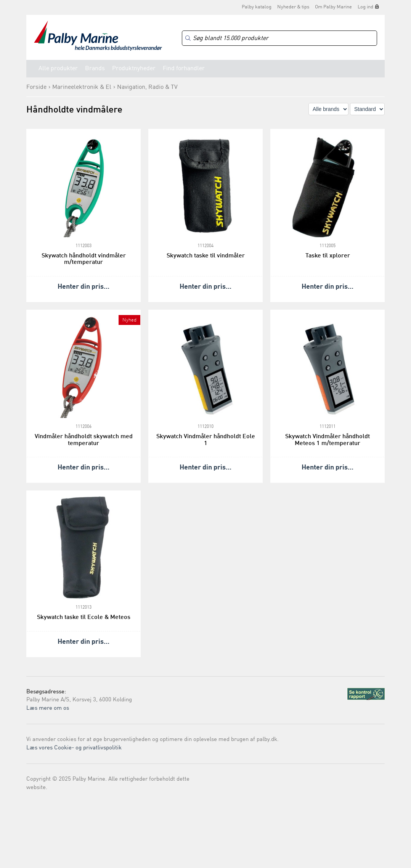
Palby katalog (257, 7)
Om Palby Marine (333, 7)
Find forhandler (184, 69)
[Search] (279, 38)
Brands (95, 69)
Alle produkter (58, 69)
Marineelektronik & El (82, 87)
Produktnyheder (134, 69)
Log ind (365, 7)
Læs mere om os (48, 708)
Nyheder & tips (293, 7)
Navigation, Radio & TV (147, 87)
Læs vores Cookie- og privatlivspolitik (74, 748)
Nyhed (129, 320)
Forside (36, 87)
